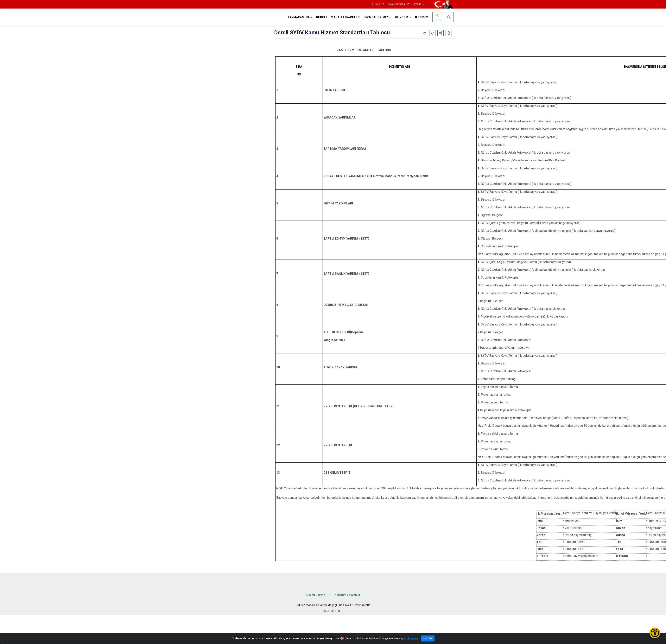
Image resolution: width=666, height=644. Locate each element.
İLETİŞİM (422, 17)
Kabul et (428, 638)
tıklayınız (412, 638)
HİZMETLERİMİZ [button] (376, 17)
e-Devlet (376, 4)
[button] (441, 33)
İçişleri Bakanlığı (397, 4)
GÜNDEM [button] (402, 17)
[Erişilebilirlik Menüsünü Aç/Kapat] (655, 633)
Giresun (417, 4)
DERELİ (321, 17)
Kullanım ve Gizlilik (347, 595)
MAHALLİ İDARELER (345, 17)
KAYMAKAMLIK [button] (299, 17)
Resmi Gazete (316, 595)
